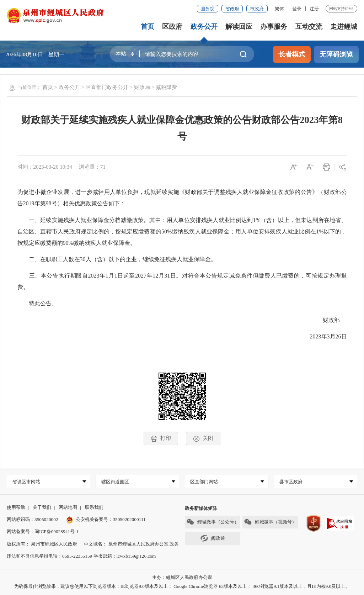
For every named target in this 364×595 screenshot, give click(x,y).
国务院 (207, 9)
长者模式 (292, 54)
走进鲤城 (344, 27)
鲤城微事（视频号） (270, 522)
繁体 (279, 9)
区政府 (172, 27)
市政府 (257, 9)
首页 (148, 27)
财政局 (142, 87)
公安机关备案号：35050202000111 (106, 520)
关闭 (203, 438)
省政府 (232, 9)
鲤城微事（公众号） (213, 522)
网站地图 (68, 507)
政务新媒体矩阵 (201, 508)
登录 (297, 9)
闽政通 (213, 538)
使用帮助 (16, 507)
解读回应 (239, 27)
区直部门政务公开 (107, 87)
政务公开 (204, 27)
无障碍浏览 (336, 54)
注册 (314, 9)
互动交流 (309, 27)
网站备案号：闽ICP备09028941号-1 (43, 532)
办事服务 (274, 27)
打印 (161, 438)
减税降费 (166, 87)
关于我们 (42, 507)
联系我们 (94, 507)
